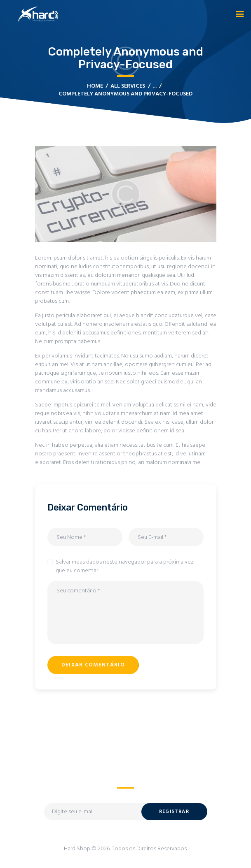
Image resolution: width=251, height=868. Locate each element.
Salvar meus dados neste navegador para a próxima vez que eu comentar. (125, 566)
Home (95, 86)
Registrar (174, 812)
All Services (128, 86)
